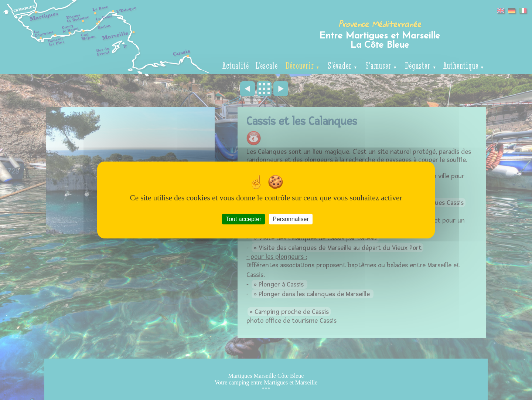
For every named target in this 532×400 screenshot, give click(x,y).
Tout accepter (243, 219)
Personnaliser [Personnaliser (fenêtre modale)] (291, 219)
